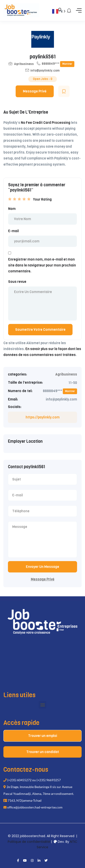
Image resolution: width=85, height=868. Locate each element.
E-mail (13, 231)
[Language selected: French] (63, 438)
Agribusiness (24, 64)
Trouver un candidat (43, 752)
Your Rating (42, 199)
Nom (12, 209)
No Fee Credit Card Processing (46, 123)
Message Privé (35, 91)
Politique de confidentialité (29, 842)
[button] (42, 705)
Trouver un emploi (43, 736)
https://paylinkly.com (43, 417)
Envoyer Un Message (42, 567)
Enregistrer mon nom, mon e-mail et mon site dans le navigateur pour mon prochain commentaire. (42, 265)
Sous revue (17, 282)
